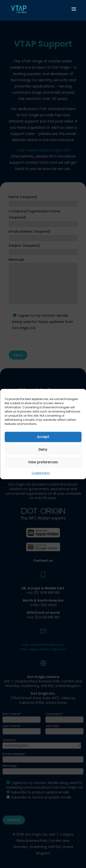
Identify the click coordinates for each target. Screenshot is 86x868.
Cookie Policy (41, 473)
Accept (43, 437)
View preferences (43, 462)
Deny (43, 449)
